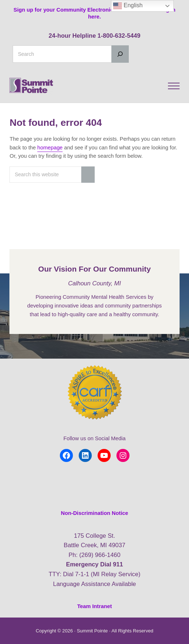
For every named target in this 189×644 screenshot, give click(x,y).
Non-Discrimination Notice (94, 513)
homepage (50, 148)
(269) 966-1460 (100, 555)
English (128, 6)
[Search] (120, 54)
